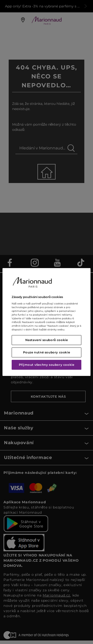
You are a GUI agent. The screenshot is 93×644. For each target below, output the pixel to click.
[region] (46, 322)
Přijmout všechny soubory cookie (47, 365)
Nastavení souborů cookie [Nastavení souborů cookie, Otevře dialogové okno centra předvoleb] (47, 340)
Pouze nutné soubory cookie (47, 352)
